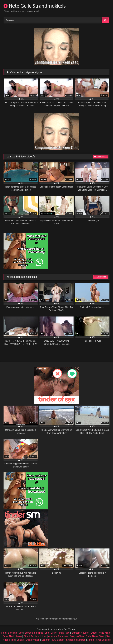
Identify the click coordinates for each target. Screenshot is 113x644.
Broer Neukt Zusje (12, 636)
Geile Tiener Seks (95, 636)
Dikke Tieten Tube (60, 633)
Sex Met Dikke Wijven (28, 640)
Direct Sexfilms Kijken (35, 636)
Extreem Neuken (80, 633)
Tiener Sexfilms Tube (12, 633)
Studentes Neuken (76, 640)
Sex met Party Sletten (53, 640)
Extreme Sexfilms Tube (37, 633)
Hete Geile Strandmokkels (35, 6)
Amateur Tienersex (58, 636)
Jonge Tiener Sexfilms (99, 640)
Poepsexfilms (77, 636)
